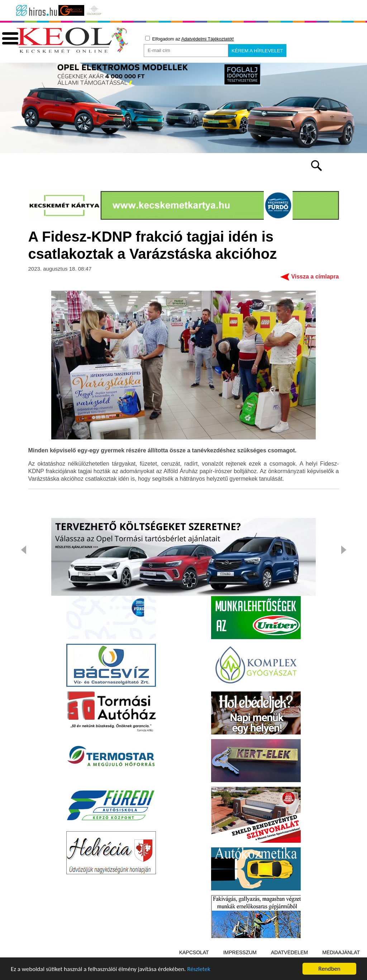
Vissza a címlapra (315, 277)
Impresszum (240, 952)
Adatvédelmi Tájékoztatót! (208, 39)
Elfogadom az (190, 39)
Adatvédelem (289, 952)
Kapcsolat (194, 952)
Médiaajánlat (341, 952)
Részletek (199, 970)
